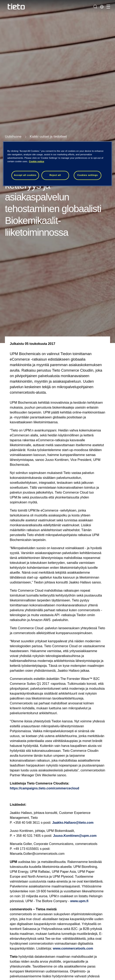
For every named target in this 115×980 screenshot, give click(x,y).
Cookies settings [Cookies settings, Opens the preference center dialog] (87, 175)
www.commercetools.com (73, 948)
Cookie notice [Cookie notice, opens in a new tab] (37, 161)
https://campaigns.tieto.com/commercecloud (45, 788)
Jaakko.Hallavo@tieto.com (73, 823)
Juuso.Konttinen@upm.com (75, 836)
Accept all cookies (25, 175)
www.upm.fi (79, 901)
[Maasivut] (102, 7)
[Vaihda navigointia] (108, 7)
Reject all (55, 175)
